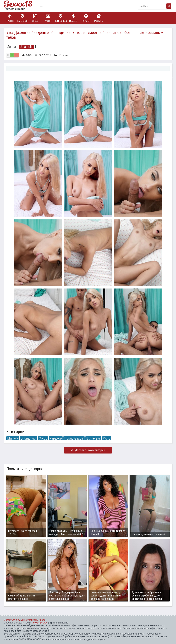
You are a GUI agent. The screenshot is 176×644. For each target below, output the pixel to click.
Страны (86, 18)
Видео (35, 18)
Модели (73, 18)
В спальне (93, 438)
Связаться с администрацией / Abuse (25, 620)
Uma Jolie (27, 47)
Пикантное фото (21, 6)
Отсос (43, 438)
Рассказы (99, 18)
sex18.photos (40, 623)
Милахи (13, 438)
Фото (48, 18)
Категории (23, 18)
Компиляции (61, 18)
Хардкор (56, 438)
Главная (10, 18)
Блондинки (29, 438)
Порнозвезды (74, 438)
